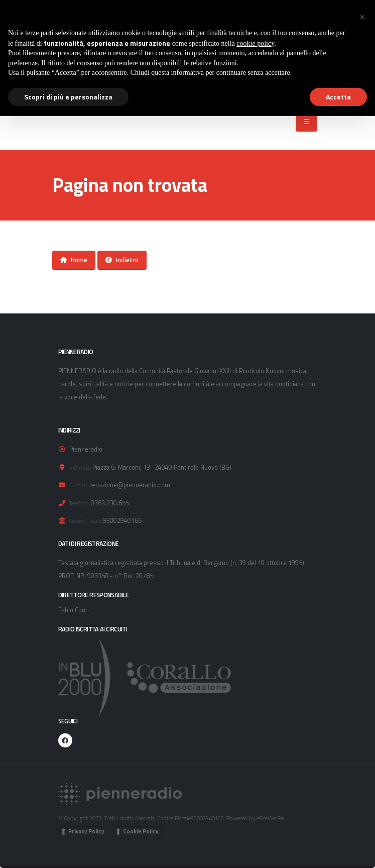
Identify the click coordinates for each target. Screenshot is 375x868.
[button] (362, 16)
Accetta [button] (338, 97)
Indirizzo (80, 467)
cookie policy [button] (255, 43)
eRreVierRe (270, 818)
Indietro (122, 260)
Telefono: (79, 503)
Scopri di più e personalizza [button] (68, 97)
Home (74, 260)
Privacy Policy (86, 831)
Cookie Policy (141, 831)
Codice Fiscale (85, 521)
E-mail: (79, 485)
